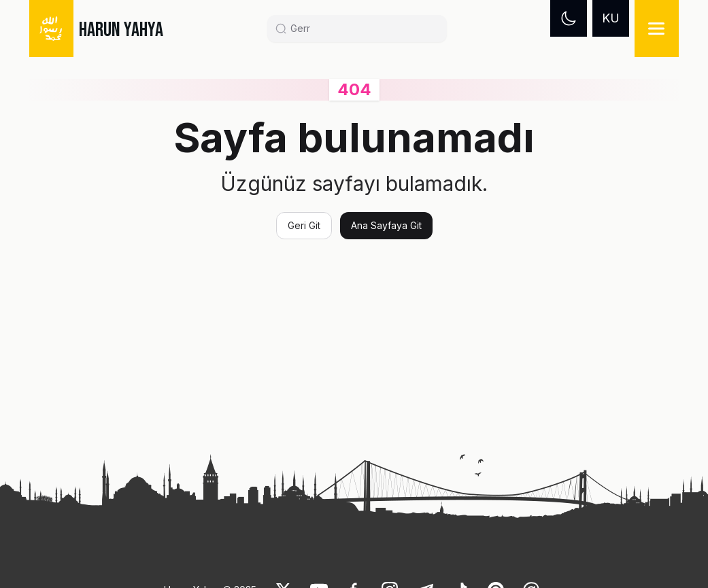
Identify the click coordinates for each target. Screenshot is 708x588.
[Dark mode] (569, 18)
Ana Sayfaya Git (386, 225)
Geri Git (304, 225)
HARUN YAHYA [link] (121, 30)
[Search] (363, 29)
